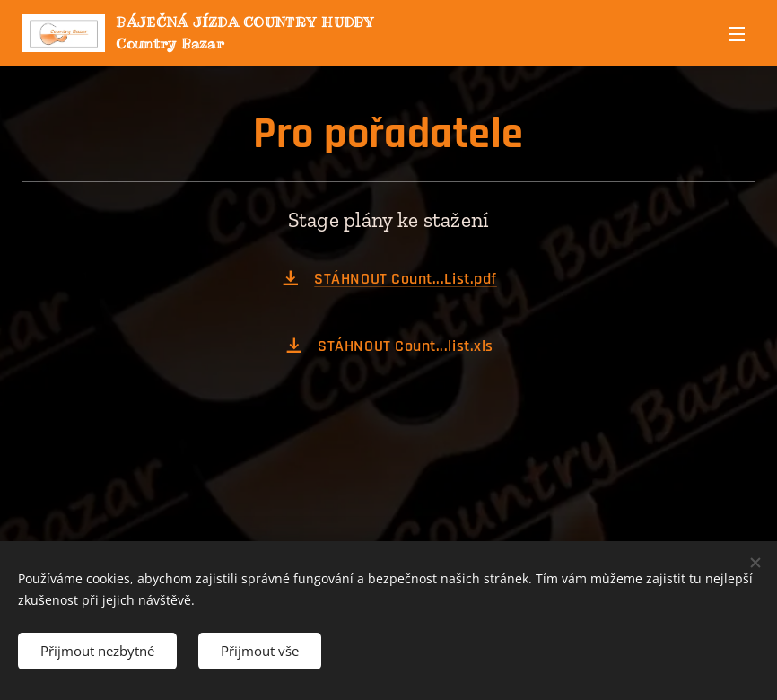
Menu (737, 34)
